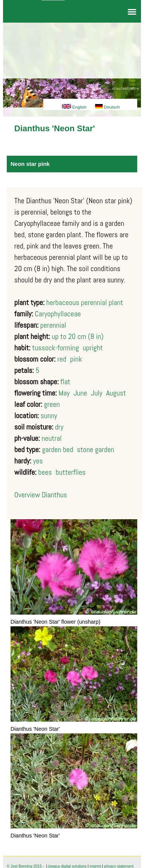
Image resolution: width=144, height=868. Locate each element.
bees (45, 472)
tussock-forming (56, 348)
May (64, 393)
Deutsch (107, 107)
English (74, 107)
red (62, 359)
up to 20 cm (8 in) (78, 336)
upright (93, 348)
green (52, 404)
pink (76, 359)
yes (38, 461)
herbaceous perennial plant (85, 302)
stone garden (96, 449)
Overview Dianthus (41, 495)
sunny (49, 416)
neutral (52, 438)
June (80, 393)
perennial (53, 325)
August (116, 393)
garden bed (58, 449)
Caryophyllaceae (58, 314)
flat (65, 382)
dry (59, 427)
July (97, 393)
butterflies (71, 472)
